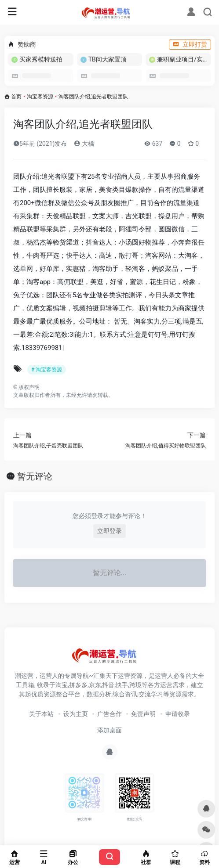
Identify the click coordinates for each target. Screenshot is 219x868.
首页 (16, 97)
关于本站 (41, 714)
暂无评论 (35, 476)
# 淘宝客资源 (47, 370)
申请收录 (178, 714)
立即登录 (109, 531)
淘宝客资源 (40, 97)
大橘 (84, 144)
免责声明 (143, 714)
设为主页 (76, 714)
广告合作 (109, 714)
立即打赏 (190, 44)
